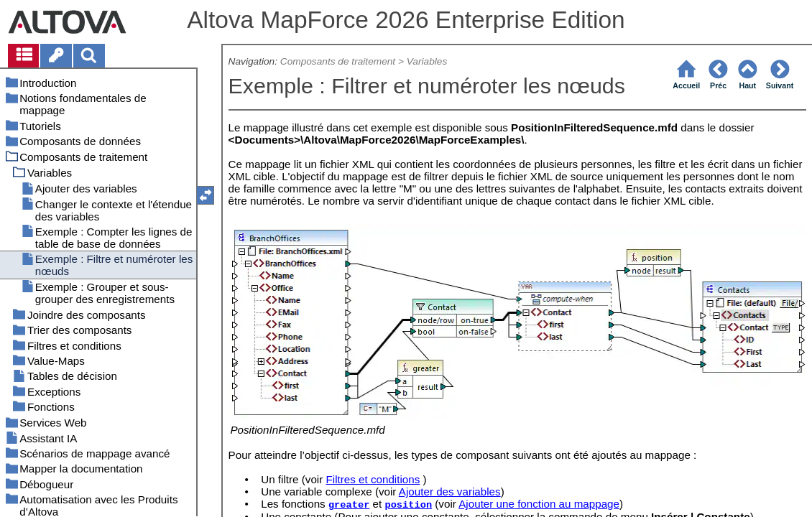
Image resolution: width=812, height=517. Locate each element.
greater (349, 505)
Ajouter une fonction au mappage (539, 504)
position (408, 505)
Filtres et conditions (373, 479)
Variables (427, 61)
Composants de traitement (338, 61)
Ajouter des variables (450, 492)
